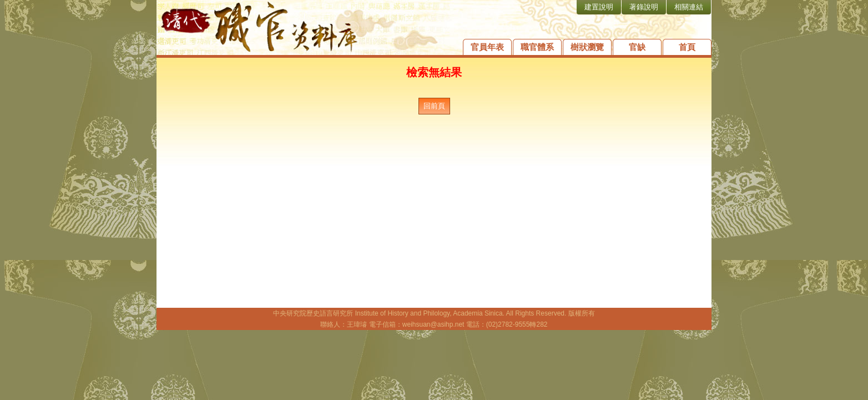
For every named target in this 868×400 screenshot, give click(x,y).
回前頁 (434, 106)
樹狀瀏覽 (587, 47)
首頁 (687, 47)
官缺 (637, 47)
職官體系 (537, 47)
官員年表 (487, 47)
